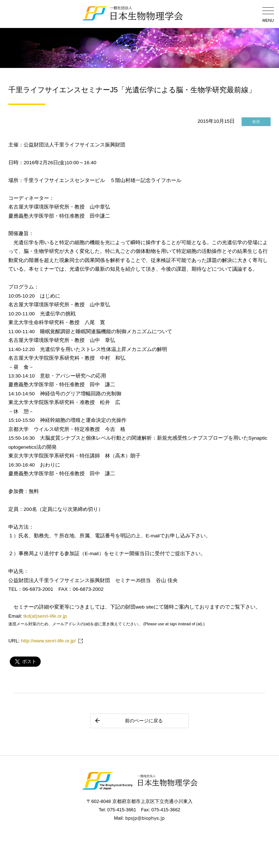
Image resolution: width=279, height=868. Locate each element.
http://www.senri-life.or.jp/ (48, 641)
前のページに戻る (128, 721)
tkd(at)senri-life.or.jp (45, 616)
